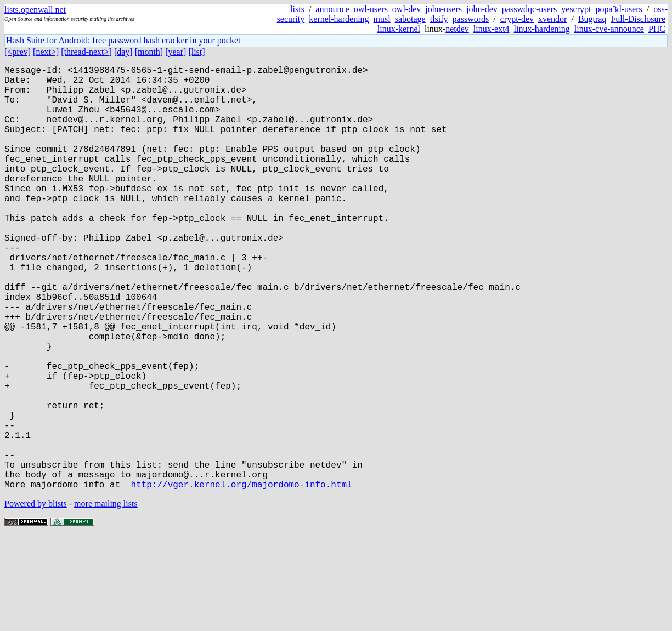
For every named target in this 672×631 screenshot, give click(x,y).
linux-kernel (399, 29)
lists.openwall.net (35, 10)
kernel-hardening (339, 19)
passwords (471, 19)
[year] (176, 52)
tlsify (439, 19)
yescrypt (576, 9)
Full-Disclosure (638, 19)
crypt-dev (517, 19)
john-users (444, 9)
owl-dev (406, 9)
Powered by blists (36, 598)
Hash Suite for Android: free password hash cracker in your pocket (123, 40)
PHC (657, 29)
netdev (457, 29)
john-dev (482, 9)
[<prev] (18, 52)
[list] (196, 52)
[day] (123, 52)
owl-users (371, 9)
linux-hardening (542, 29)
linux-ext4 (492, 29)
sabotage (410, 19)
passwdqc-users (529, 9)
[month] (149, 52)
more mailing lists (106, 598)
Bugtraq (592, 19)
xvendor (552, 19)
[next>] (46, 52)
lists (297, 9)
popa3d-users (619, 9)
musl (382, 19)
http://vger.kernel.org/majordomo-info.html (241, 578)
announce (332, 9)
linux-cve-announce (609, 29)
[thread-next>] (86, 52)
